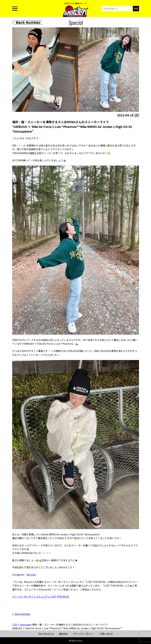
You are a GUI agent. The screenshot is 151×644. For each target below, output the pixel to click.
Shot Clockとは (46, 634)
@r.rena (31, 575)
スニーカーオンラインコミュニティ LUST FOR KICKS (41, 597)
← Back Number (21, 614)
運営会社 (63, 634)
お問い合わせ (106, 634)
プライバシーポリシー (84, 634)
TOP (15, 625)
